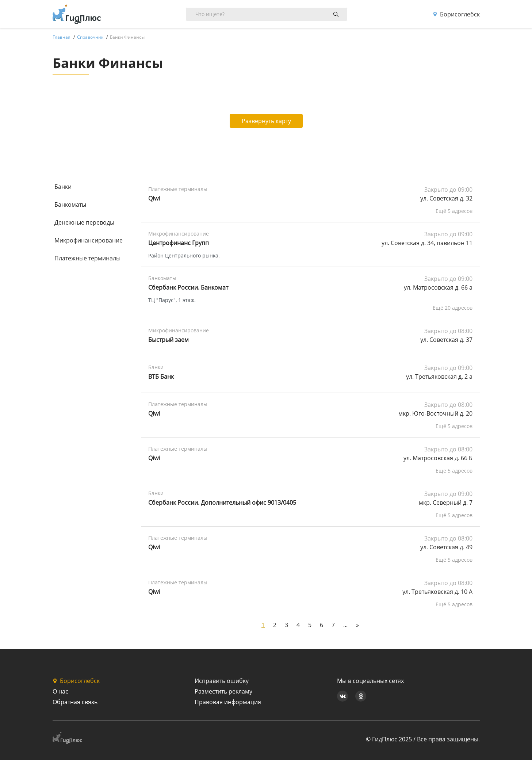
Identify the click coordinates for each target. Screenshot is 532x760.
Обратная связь (75, 702)
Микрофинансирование (89, 240)
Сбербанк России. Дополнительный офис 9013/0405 (222, 503)
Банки (63, 187)
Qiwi (154, 198)
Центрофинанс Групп (179, 243)
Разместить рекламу (223, 691)
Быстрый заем (169, 340)
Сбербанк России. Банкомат (188, 287)
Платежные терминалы (87, 258)
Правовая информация (228, 702)
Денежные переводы (84, 222)
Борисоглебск (456, 14)
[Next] (357, 625)
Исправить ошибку (222, 681)
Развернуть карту (266, 121)
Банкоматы (70, 205)
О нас (60, 691)
